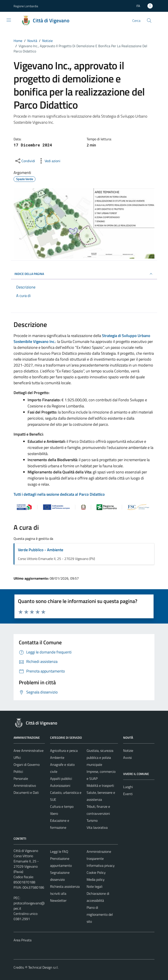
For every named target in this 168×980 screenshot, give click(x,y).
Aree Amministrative (29, 751)
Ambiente (57, 758)
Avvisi (127, 758)
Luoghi (128, 787)
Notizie (128, 751)
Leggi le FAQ (59, 851)
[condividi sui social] (25, 161)
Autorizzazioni (60, 785)
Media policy (96, 879)
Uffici (17, 758)
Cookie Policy (96, 872)
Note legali (94, 886)
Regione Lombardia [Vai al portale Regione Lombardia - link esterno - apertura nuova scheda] (26, 6)
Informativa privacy (101, 865)
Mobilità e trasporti (100, 785)
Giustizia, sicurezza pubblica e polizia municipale (100, 758)
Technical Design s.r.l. (43, 967)
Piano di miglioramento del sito (100, 914)
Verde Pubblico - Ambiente (41, 550)
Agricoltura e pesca (64, 751)
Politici (18, 771)
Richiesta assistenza (65, 886)
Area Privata (23, 940)
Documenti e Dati (26, 792)
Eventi (128, 794)
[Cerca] (149, 21)
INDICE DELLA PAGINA (84, 274)
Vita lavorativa (97, 827)
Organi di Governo (27, 765)
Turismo (92, 820)
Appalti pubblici (61, 778)
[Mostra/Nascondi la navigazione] (9, 20)
